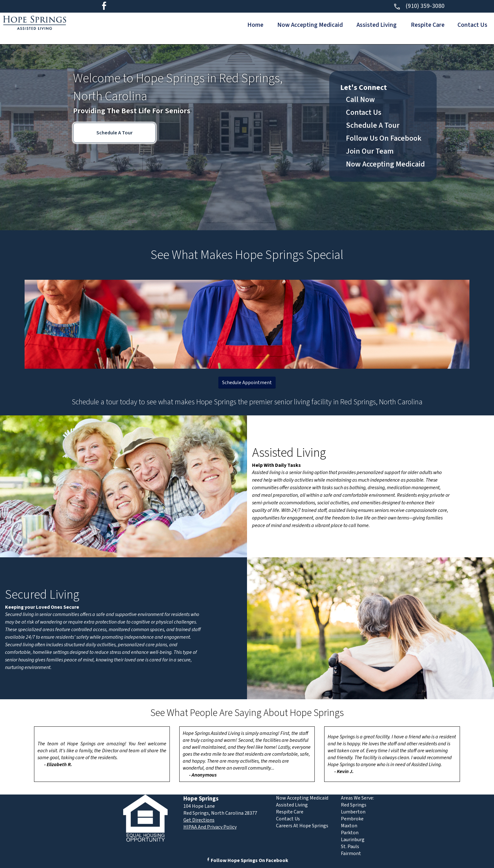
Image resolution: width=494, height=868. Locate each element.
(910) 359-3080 (419, 6)
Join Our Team (370, 151)
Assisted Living (371, 25)
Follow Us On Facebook (384, 138)
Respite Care (425, 25)
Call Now (360, 100)
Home (245, 25)
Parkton (350, 833)
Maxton (349, 826)
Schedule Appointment (247, 383)
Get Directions (199, 820)
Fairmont (351, 853)
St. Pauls (350, 847)
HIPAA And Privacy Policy (210, 827)
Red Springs (354, 805)
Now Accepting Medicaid (302, 25)
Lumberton (353, 812)
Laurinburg (353, 840)
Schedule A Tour (115, 133)
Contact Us (472, 25)
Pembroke (352, 819)
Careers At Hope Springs (302, 826)
